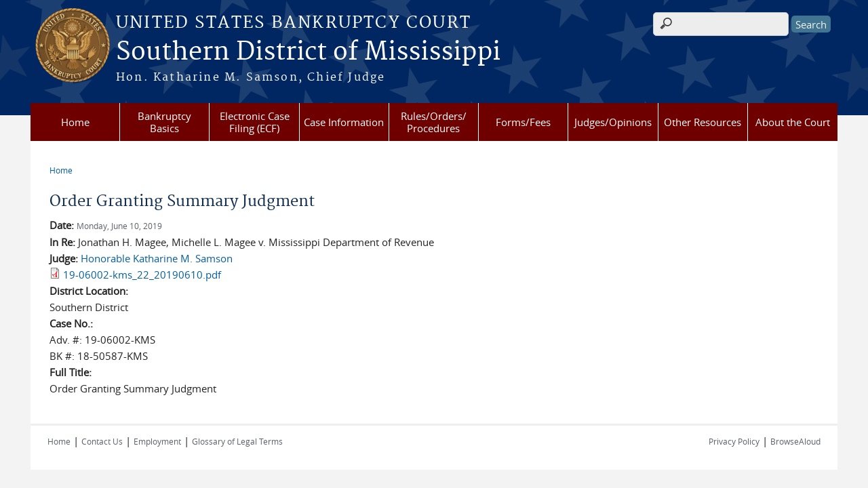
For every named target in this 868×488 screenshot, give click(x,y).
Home (75, 122)
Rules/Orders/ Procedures (434, 122)
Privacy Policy (734, 441)
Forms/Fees (523, 122)
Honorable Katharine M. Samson (157, 258)
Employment (157, 441)
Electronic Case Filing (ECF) (255, 122)
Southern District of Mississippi (308, 52)
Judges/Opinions (613, 122)
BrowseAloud (795, 441)
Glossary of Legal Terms (237, 441)
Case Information (344, 122)
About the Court (793, 122)
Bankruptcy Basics (164, 122)
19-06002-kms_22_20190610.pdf (142, 274)
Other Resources (703, 122)
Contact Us (102, 441)
